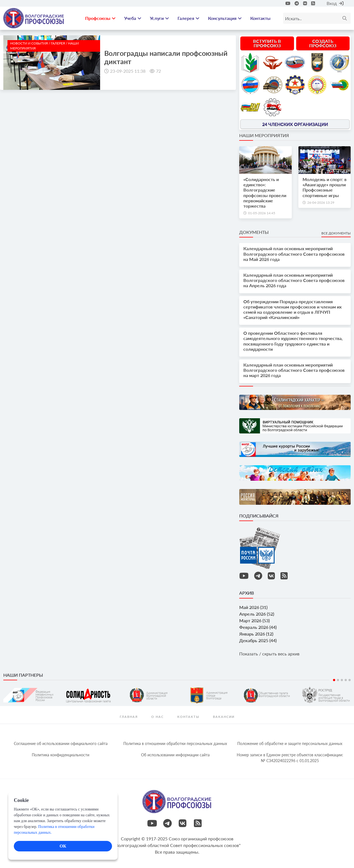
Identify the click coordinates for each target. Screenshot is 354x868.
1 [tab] (334, 680)
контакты (188, 717)
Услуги (159, 18)
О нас (158, 717)
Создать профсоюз (323, 43)
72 (158, 71)
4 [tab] (346, 680)
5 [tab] (350, 680)
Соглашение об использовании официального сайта (61, 743)
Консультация (225, 18)
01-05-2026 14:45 (262, 213)
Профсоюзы (100, 18)
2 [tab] (338, 680)
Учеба (133, 18)
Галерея (188, 18)
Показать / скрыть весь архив (269, 654)
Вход (335, 3)
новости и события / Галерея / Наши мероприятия (45, 46)
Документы (254, 232)
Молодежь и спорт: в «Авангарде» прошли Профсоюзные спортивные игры (325, 187)
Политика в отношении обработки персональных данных (175, 743)
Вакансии (224, 717)
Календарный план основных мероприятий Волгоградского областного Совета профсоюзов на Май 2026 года (294, 254)
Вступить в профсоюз (267, 43)
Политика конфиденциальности (61, 755)
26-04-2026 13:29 (321, 202)
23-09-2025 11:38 (128, 71)
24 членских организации (295, 124)
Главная (129, 717)
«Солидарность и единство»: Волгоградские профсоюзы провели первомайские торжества (265, 193)
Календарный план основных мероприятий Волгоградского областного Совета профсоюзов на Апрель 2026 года (294, 280)
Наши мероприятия (264, 135)
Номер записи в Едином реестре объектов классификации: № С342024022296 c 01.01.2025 (290, 758)
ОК (63, 846)
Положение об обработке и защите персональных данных (290, 743)
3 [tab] (342, 680)
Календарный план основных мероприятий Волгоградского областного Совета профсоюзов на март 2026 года (294, 370)
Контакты (260, 18)
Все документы (336, 233)
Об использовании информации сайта (175, 755)
